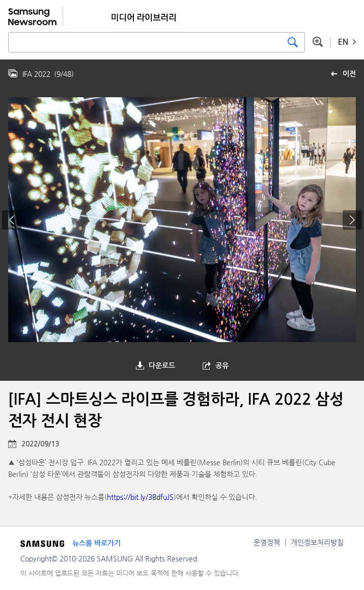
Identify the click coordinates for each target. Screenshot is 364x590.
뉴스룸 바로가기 (96, 543)
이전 (349, 74)
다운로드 (162, 366)
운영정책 (267, 542)
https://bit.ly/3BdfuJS (140, 497)
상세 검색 (318, 42)
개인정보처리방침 (317, 542)
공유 (222, 366)
